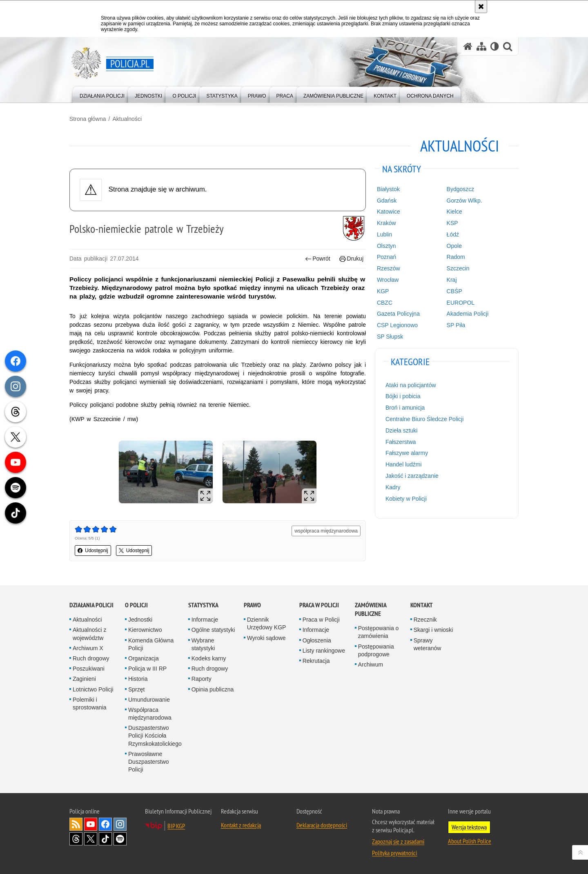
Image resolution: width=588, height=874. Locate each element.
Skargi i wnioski (433, 630)
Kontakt (422, 605)
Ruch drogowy (91, 658)
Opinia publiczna (213, 689)
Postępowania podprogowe (376, 650)
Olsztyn (386, 246)
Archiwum (371, 664)
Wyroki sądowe (266, 638)
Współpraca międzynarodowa (150, 714)
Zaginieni (84, 679)
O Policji (136, 605)
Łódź (453, 234)
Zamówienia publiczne (371, 609)
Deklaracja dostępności (322, 825)
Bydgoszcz (461, 189)
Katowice (389, 212)
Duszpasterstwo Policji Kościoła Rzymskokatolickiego (155, 736)
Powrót (318, 259)
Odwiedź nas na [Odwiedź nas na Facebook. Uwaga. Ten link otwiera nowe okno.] (105, 824)
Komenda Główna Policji (151, 644)
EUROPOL (461, 303)
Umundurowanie (149, 700)
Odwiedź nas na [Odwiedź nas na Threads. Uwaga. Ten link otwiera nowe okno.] (76, 839)
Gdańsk (387, 201)
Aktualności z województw (89, 634)
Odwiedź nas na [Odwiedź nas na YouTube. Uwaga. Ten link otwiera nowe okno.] (91, 824)
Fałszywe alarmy (407, 453)
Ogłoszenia (317, 640)
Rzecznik (425, 620)
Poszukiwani (89, 669)
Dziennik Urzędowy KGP (267, 623)
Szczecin (458, 268)
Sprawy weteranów (428, 644)
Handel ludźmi (404, 464)
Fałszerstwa (401, 442)
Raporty (202, 679)
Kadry (393, 487)
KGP (383, 291)
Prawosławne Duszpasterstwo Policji (149, 762)
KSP (452, 223)
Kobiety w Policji (406, 499)
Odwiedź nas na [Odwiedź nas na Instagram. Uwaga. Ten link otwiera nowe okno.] (120, 824)
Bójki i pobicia (403, 396)
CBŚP (454, 291)
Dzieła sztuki (402, 430)
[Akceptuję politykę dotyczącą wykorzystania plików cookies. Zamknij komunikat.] (481, 7)
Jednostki (140, 620)
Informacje (205, 620)
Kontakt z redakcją (241, 825)
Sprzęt (136, 689)
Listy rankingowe (324, 651)
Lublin (384, 234)
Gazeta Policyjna (398, 314)
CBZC (385, 303)
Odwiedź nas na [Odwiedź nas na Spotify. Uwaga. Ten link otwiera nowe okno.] (120, 839)
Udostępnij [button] (93, 551)
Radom (456, 257)
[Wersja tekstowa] (495, 46)
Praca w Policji (319, 605)
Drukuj (351, 259)
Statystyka (203, 605)
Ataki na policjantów (411, 385)
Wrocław (388, 280)
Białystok (388, 189)
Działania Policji (91, 605)
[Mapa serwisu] (481, 46)
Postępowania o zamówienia (379, 632)
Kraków (386, 223)
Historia (138, 679)
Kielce (454, 212)
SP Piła (456, 325)
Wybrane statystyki (203, 644)
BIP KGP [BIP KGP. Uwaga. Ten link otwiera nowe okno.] (176, 826)
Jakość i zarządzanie (412, 476)
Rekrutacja (316, 661)
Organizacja (144, 658)
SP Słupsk (390, 337)
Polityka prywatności (394, 853)
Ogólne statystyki (213, 630)
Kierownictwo (145, 630)
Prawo (252, 605)
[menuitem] (102, 94)
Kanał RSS (76, 824)
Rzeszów (389, 268)
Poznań (386, 257)
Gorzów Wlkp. (464, 201)
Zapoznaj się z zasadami (398, 841)
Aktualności (127, 119)
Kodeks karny (209, 658)
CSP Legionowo (397, 325)
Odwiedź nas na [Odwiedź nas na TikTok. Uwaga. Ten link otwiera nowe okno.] (105, 839)
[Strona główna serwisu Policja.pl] (468, 46)
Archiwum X (88, 648)
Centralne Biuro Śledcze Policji (424, 419)
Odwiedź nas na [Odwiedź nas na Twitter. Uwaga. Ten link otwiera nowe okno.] (91, 839)
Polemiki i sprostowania (90, 703)
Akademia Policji (468, 314)
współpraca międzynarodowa (326, 531)
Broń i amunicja (405, 408)
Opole (454, 246)
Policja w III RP (147, 669)
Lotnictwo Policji (93, 689)
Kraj (452, 280)
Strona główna (88, 119)
